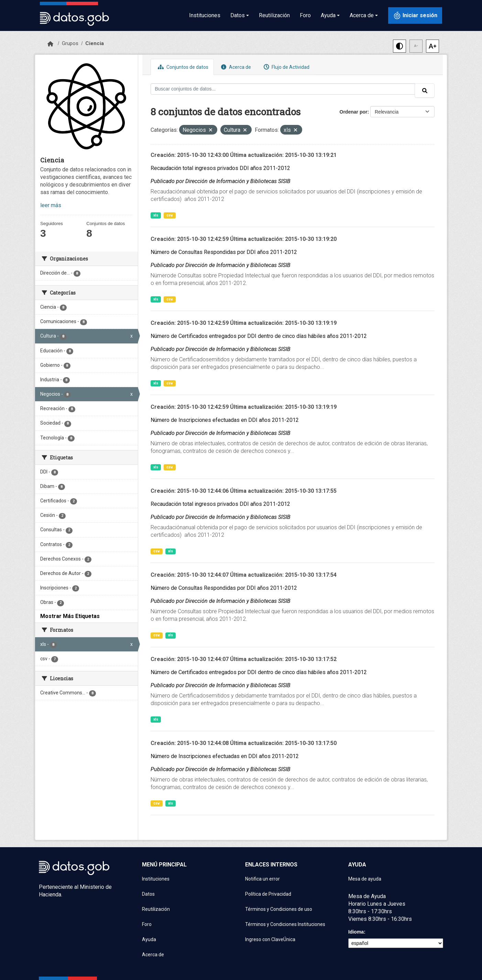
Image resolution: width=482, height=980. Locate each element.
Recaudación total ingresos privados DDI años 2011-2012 (220, 168)
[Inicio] (50, 44)
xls (156, 215)
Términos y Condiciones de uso (279, 909)
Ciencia (95, 43)
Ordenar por (354, 112)
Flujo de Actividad (286, 67)
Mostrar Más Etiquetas (70, 616)
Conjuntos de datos (182, 67)
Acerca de (235, 67)
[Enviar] (425, 90)
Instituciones (205, 15)
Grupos (70, 43)
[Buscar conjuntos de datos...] (283, 89)
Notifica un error (262, 879)
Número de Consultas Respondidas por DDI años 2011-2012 (224, 252)
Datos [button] (238, 15)
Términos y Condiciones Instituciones (285, 924)
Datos (148, 894)
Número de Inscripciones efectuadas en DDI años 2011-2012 (225, 420)
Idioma (356, 932)
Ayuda (149, 939)
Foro (305, 15)
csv (170, 215)
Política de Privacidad (268, 894)
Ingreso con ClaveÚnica (270, 939)
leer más (51, 205)
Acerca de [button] (362, 15)
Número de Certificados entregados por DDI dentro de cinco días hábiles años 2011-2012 (259, 336)
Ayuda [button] (328, 15)
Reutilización (274, 15)
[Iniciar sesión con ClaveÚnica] (415, 15)
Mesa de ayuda (365, 879)
